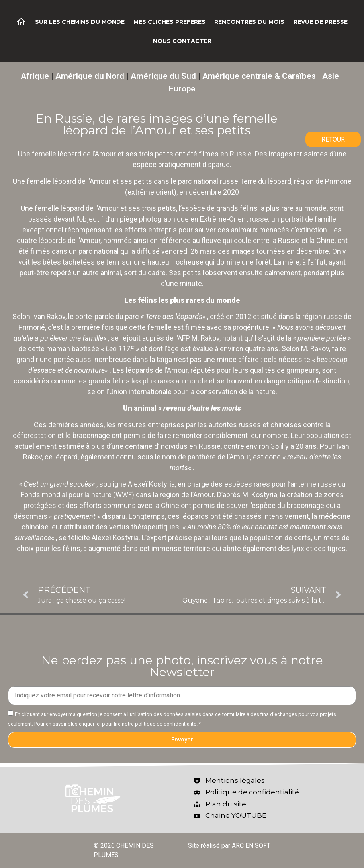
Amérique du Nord (90, 76)
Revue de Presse (321, 22)
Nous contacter (182, 41)
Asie (331, 76)
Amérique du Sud (163, 76)
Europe (182, 89)
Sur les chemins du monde (80, 22)
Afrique (35, 76)
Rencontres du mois (249, 22)
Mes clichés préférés (169, 22)
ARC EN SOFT (251, 846)
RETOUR (333, 139)
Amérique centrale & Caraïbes (259, 76)
